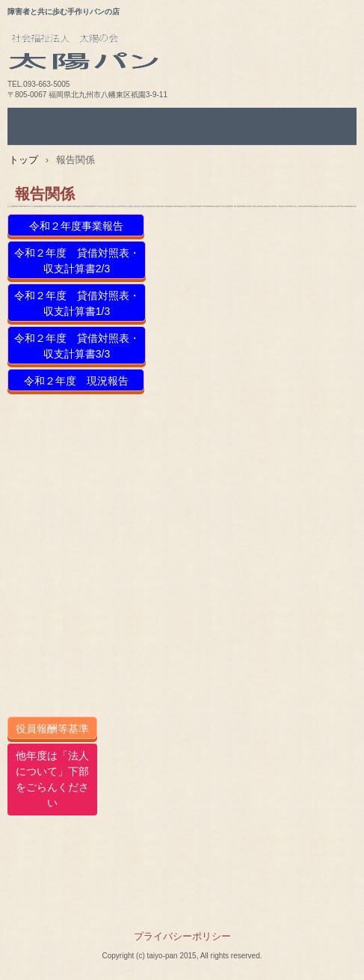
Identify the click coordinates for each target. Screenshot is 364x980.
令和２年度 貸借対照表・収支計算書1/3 (77, 303)
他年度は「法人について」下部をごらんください (52, 779)
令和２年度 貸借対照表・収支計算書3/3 (77, 346)
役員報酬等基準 (52, 729)
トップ (24, 160)
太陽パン (186, 57)
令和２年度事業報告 (76, 226)
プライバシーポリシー (182, 936)
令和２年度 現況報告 (76, 381)
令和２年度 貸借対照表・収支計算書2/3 (77, 261)
